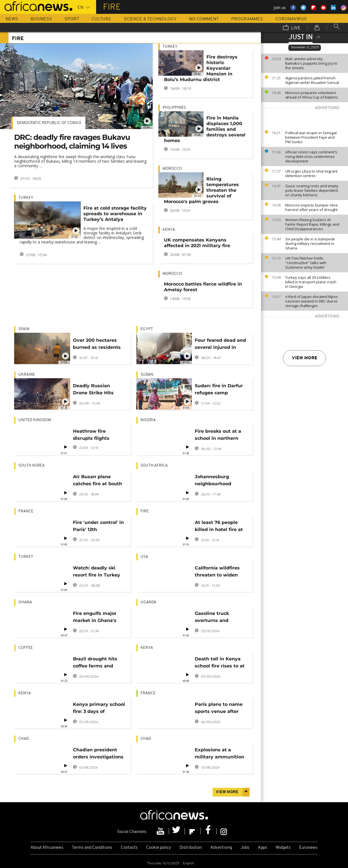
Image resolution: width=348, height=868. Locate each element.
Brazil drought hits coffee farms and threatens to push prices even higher (95, 663)
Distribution (191, 848)
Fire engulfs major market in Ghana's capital (95, 618)
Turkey (26, 198)
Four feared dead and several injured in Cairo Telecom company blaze (220, 345)
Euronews (308, 848)
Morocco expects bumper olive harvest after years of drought (312, 207)
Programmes (247, 19)
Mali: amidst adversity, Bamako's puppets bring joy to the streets (311, 63)
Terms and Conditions (92, 848)
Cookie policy (159, 848)
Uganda (148, 602)
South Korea (32, 466)
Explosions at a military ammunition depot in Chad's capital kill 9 (220, 754)
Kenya (169, 230)
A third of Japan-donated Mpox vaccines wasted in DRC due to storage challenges (312, 301)
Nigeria (148, 420)
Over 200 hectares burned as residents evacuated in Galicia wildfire (97, 345)
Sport (72, 19)
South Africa (154, 466)
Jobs (245, 848)
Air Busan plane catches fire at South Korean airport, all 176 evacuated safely (99, 481)
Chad (24, 739)
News (12, 19)
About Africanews (47, 848)
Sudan (147, 375)
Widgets (283, 848)
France (26, 511)
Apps (262, 848)
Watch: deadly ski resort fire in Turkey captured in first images (97, 572)
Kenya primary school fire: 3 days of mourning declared (99, 709)
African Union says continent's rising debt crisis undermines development (311, 156)
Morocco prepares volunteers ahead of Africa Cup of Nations (312, 95)
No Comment (204, 19)
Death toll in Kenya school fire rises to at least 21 (220, 663)
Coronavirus (291, 19)
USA (144, 557)
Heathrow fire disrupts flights (91, 435)
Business (41, 19)
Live (292, 28)
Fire (145, 511)
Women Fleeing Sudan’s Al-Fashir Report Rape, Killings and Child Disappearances (312, 224)
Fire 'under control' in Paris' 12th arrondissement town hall (99, 527)
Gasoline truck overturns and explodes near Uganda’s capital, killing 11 (215, 618)
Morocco (172, 169)
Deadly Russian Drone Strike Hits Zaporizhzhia (93, 390)
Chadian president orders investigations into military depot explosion (98, 754)
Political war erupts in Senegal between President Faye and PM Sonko (311, 137)
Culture (101, 19)
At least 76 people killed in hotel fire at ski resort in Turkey (219, 527)
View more (304, 358)
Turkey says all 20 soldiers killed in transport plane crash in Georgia (311, 282)
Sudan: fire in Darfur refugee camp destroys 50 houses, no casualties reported (219, 390)
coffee (26, 648)
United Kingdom (35, 420)
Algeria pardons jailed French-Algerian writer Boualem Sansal (312, 80)
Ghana (25, 602)
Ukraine (27, 375)
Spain (24, 329)
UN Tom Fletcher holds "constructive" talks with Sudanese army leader (306, 263)
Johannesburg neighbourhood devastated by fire (217, 481)
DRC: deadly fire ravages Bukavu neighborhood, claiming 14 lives (72, 142)
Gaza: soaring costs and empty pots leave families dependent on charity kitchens (312, 190)
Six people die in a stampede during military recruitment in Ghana (310, 243)
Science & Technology (150, 19)
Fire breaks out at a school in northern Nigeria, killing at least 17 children (218, 436)
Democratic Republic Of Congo (49, 123)
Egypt (147, 329)
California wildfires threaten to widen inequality (217, 572)
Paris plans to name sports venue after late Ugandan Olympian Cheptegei (220, 709)
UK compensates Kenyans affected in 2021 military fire (197, 243)
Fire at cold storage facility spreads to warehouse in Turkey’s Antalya (115, 214)
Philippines (174, 108)
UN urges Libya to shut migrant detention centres (311, 173)
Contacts (129, 848)
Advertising (221, 848)
